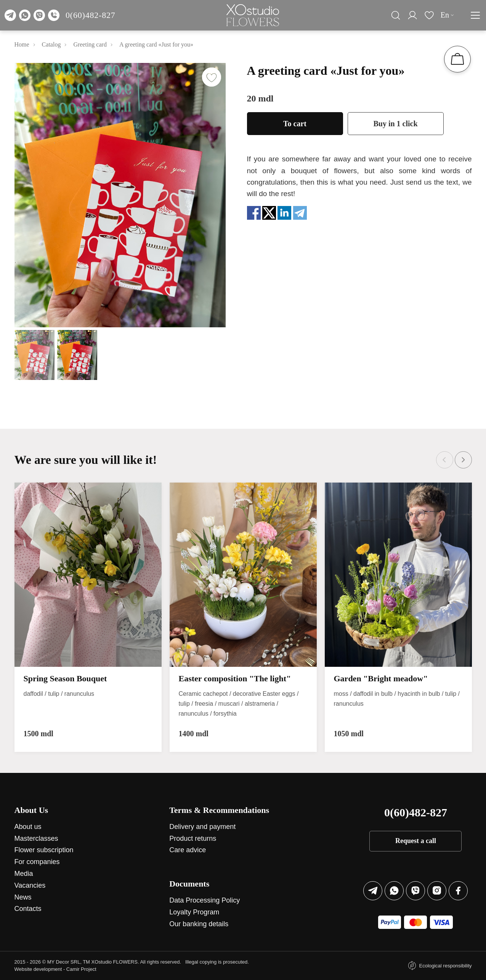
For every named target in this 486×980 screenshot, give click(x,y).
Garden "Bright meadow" (381, 678)
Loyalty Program (194, 912)
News (23, 897)
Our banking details (199, 924)
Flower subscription (44, 850)
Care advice (188, 850)
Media (24, 874)
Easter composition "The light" (235, 678)
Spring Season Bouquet (65, 678)
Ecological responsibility (445, 966)
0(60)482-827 (91, 15)
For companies (37, 862)
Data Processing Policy (205, 900)
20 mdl (260, 98)
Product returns (193, 838)
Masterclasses (36, 838)
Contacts (28, 909)
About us (28, 827)
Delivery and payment (202, 827)
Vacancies (30, 885)
